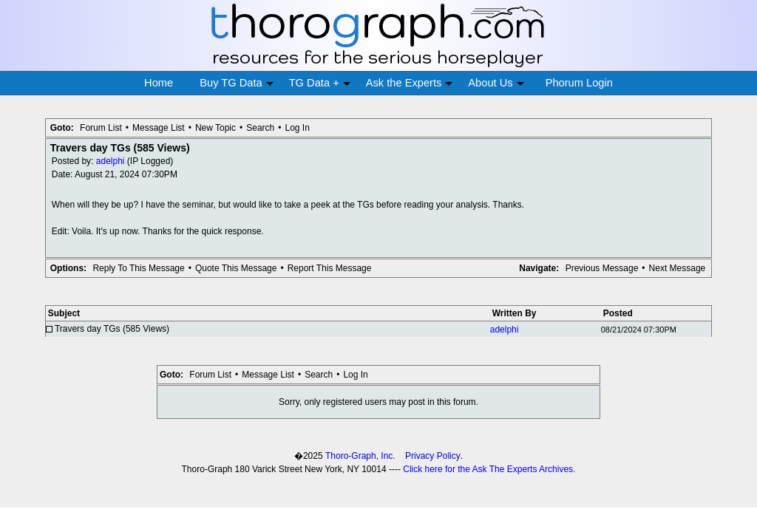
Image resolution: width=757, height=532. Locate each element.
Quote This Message (236, 268)
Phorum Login (579, 83)
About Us (496, 83)
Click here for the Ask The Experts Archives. (489, 469)
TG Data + (320, 83)
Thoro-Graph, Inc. (360, 456)
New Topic (215, 128)
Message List (159, 128)
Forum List (101, 128)
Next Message (678, 268)
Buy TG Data (236, 83)
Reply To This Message (138, 268)
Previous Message (602, 268)
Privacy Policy (433, 456)
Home (159, 83)
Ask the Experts (410, 83)
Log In (297, 128)
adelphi (111, 161)
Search (260, 128)
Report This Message (330, 268)
